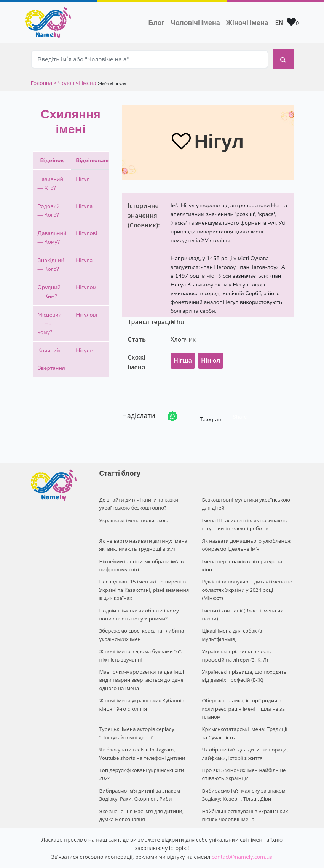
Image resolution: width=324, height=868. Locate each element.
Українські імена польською (133, 515)
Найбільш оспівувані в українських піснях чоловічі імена (244, 791)
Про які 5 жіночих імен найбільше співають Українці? (243, 751)
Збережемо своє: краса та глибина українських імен (141, 626)
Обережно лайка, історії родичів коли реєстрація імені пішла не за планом (247, 693)
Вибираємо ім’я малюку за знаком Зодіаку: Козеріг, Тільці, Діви (243, 771)
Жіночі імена (247, 22)
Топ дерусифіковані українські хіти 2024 (141, 751)
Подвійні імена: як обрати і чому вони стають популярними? (138, 606)
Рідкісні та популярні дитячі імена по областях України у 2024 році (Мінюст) (247, 582)
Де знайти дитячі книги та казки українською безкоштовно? (138, 500)
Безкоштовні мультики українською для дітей (245, 500)
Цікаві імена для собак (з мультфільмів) (232, 626)
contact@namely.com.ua (242, 831)
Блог (156, 22)
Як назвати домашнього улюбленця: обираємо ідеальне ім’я (246, 539)
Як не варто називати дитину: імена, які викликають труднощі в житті (143, 539)
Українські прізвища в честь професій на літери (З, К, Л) (248, 645)
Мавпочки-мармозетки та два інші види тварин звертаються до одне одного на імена (141, 669)
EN (279, 22)
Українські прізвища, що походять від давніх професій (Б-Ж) (248, 665)
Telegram (204, 413)
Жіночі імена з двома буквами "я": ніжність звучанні (140, 645)
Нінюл (211, 356)
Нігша (183, 356)
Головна (42, 79)
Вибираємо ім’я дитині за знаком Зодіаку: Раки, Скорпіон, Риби (139, 771)
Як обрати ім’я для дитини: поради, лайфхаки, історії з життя (244, 732)
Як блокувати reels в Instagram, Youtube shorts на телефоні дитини (141, 732)
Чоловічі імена (197, 22)
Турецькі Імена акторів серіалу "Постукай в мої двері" (136, 712)
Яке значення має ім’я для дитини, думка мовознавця (141, 791)
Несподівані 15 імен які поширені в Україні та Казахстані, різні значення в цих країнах (143, 582)
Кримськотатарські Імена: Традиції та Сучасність (247, 712)
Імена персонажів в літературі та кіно (247, 555)
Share (240, 413)
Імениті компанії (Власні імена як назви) (242, 606)
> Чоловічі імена (75, 79)
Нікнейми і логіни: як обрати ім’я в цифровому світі (141, 559)
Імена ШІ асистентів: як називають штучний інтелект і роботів (244, 519)
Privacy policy (208, 855)
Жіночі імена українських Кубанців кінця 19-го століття (141, 693)
